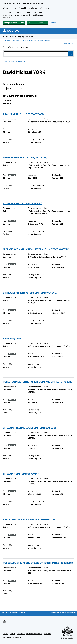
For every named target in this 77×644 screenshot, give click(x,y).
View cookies (55, 23)
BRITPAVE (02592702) (15, 339)
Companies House (14, 638)
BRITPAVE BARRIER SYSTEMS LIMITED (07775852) (30, 293)
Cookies (13, 634)
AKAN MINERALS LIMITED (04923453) (24, 114)
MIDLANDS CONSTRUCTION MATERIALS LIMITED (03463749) (36, 249)
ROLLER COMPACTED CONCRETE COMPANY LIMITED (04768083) (38, 382)
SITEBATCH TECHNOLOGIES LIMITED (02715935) (29, 428)
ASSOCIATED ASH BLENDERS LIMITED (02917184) (30, 520)
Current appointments (14, 89)
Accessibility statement (34, 634)
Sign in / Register (68, 43)
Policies (6, 634)
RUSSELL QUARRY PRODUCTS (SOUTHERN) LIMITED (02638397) (38, 563)
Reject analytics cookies (38, 23)
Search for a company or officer (15, 47)
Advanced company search (14, 61)
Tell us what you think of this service (13, 613)
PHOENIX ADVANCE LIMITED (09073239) (25, 158)
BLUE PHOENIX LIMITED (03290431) (23, 203)
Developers (47, 634)
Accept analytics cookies (14, 23)
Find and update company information (19, 36)
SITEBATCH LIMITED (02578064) (21, 474)
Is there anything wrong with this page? (63, 613)
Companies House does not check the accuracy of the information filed (27, 40)
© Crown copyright (68, 638)
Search (71, 54)
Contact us (21, 634)
